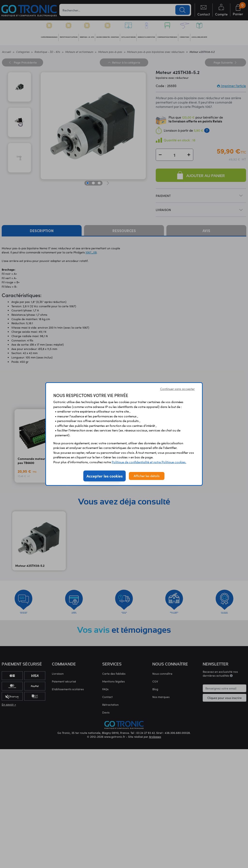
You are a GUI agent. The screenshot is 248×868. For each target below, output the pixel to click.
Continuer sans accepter (177, 389)
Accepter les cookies (105, 476)
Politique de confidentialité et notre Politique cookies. (149, 462)
